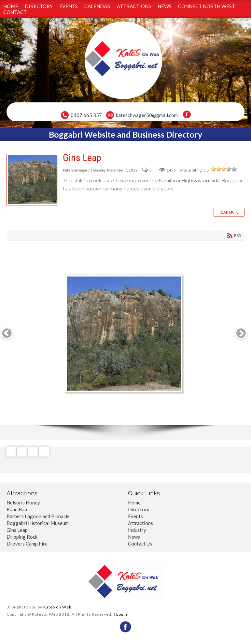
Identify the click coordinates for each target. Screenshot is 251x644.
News (134, 537)
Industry (137, 530)
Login (122, 614)
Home (134, 502)
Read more (229, 212)
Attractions (140, 523)
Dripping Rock (22, 537)
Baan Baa (17, 509)
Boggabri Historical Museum (38, 523)
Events (135, 516)
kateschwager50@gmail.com (147, 115)
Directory (139, 509)
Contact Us (140, 544)
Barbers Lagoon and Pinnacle (38, 516)
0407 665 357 (86, 115)
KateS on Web (57, 607)
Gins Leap (32, 180)
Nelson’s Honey (23, 502)
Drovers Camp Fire (27, 544)
